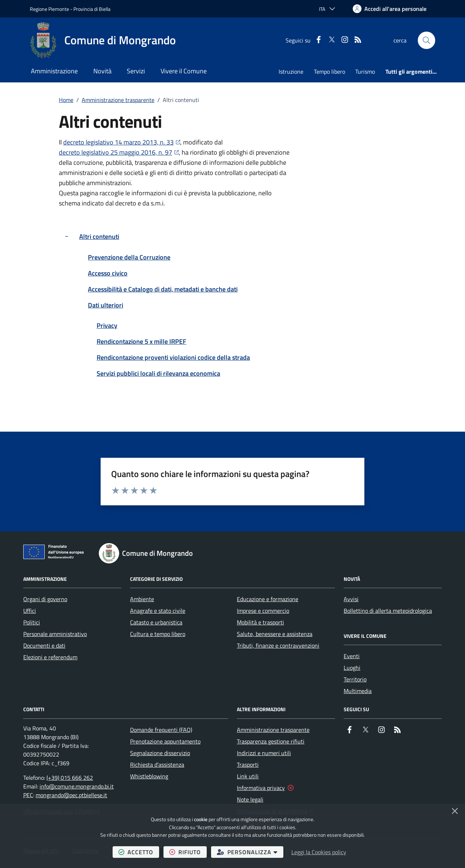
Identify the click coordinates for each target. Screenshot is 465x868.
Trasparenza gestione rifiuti (271, 741)
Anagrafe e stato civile (158, 611)
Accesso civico (108, 273)
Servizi (136, 71)
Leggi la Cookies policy (319, 852)
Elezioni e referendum (50, 657)
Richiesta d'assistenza (157, 765)
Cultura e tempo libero (158, 634)
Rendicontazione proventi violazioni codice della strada (173, 357)
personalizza (250, 852)
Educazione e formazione (268, 599)
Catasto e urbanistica (156, 622)
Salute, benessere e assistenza (275, 634)
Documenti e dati (44, 645)
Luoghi (352, 668)
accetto (139, 852)
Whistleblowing (149, 776)
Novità (102, 71)
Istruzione (291, 72)
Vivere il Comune (184, 71)
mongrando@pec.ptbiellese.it (71, 795)
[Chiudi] (455, 811)
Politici (32, 622)
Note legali (250, 799)
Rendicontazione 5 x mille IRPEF (141, 341)
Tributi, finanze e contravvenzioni (278, 645)
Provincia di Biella (92, 9)
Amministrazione (54, 71)
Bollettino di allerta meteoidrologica (388, 611)
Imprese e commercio (263, 611)
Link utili (248, 776)
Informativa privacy (261, 788)
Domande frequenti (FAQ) (161, 730)
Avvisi (351, 599)
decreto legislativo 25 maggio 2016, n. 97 (119, 152)
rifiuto (188, 852)
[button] (426, 40)
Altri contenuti (99, 237)
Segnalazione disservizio (160, 753)
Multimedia (358, 691)
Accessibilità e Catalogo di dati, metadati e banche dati (163, 289)
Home (66, 100)
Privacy (107, 325)
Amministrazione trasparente (118, 100)
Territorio (355, 679)
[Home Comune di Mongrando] (103, 40)
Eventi (352, 656)
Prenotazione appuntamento (165, 741)
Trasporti (248, 765)
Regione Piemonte (49, 9)
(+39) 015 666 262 (70, 778)
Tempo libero (329, 72)
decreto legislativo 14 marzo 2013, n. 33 (122, 142)
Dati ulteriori (106, 305)
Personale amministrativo (55, 634)
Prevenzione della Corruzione (129, 257)
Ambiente (142, 599)
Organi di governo (45, 599)
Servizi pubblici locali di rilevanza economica (158, 373)
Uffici (30, 611)
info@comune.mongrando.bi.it (77, 786)
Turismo (365, 72)
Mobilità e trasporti (260, 622)
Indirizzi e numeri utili (264, 753)
